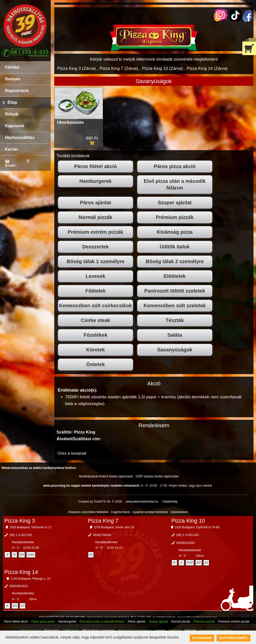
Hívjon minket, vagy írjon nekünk (190, 486)
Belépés (13, 79)
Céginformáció (120, 512)
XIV (15, 606)
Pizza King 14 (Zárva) (207, 68)
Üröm (31, 555)
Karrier (11, 149)
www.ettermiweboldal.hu (142, 502)
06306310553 (186, 543)
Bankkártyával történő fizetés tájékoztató (106, 476)
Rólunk (12, 114)
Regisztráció (17, 91)
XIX (199, 563)
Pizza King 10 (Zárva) (162, 68)
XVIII (190, 563)
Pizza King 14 (21, 572)
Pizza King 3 (20, 521)
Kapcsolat (14, 126)
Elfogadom (202, 638)
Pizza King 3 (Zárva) (76, 68)
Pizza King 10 (188, 521)
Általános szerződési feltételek (88, 512)
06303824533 (19, 586)
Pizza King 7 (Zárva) (119, 68)
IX (174, 563)
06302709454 (102, 535)
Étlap (12, 102)
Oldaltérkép (170, 502)
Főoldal (12, 67)
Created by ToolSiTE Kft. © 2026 (100, 502)
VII (91, 555)
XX (206, 563)
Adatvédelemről (233, 638)
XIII (22, 555)
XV (22, 606)
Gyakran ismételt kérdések (150, 512)
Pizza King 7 (103, 521)
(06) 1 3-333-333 (21, 535)
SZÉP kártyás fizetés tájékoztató (157, 476)
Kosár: (11, 165)
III (14, 555)
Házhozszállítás (20, 138)
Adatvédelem (179, 512)
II (7, 555)
